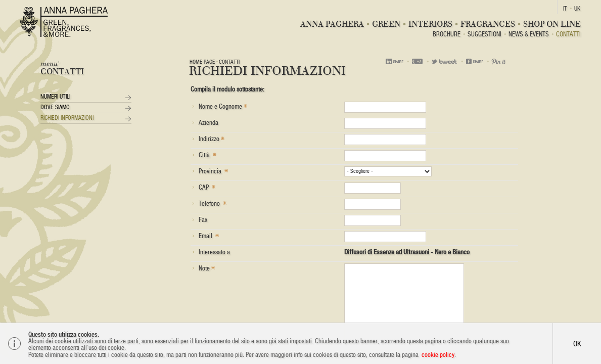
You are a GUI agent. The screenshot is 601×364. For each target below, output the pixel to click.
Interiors (430, 24)
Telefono (209, 203)
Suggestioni (484, 35)
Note (203, 268)
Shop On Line (552, 24)
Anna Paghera (332, 24)
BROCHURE (447, 35)
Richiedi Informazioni (67, 118)
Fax (199, 220)
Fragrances (488, 24)
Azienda (205, 123)
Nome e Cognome (220, 106)
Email (205, 235)
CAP (204, 187)
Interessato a (211, 252)
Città (204, 154)
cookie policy (438, 355)
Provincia (210, 171)
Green (386, 24)
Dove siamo (55, 107)
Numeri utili (55, 97)
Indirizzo (208, 138)
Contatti (568, 35)
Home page (202, 62)
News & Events (529, 35)
